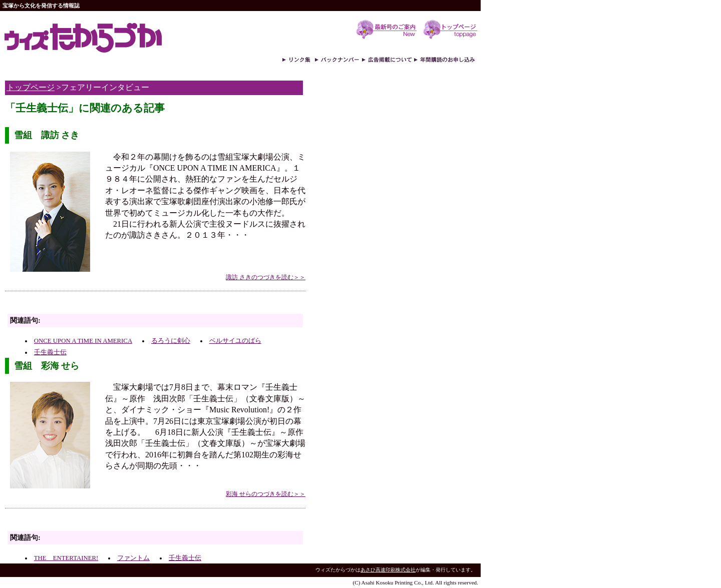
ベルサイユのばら (235, 341)
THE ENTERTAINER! (66, 558)
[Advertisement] (122, 305)
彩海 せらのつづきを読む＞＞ (266, 494)
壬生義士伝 (50, 352)
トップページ (31, 87)
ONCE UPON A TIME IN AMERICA (83, 341)
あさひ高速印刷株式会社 (388, 570)
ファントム (133, 558)
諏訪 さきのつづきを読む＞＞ (266, 277)
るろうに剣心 (171, 341)
